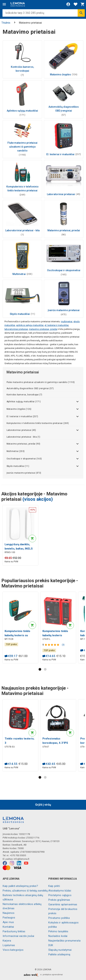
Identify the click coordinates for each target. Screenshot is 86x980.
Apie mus (8, 922)
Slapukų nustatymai (60, 950)
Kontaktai (8, 927)
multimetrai (67, 321)
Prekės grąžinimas (59, 900)
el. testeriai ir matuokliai (57, 325)
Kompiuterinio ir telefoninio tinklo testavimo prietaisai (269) (38, 423)
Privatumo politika (59, 918)
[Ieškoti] (81, 13)
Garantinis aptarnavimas (63, 904)
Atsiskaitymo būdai (60, 891)
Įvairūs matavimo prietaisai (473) (24, 473)
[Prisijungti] (68, 4)
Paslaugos (9, 918)
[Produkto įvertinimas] (52, 645)
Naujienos (9, 913)
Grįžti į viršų (43, 805)
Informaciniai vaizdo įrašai (18, 936)
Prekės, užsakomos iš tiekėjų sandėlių (25, 891)
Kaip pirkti (54, 886)
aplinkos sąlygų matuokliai (30, 325)
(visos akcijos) (38, 499)
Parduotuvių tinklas (14, 931)
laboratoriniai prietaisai (16, 329)
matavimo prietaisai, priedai (43, 329)
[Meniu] (4, 4)
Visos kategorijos (13, 950)
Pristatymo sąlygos (60, 895)
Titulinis (6, 23)
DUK (51, 945)
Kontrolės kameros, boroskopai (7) (24, 395)
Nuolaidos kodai (58, 936)
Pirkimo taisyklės (58, 931)
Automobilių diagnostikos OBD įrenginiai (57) (30, 388)
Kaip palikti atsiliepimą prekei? (20, 886)
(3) (63, 645)
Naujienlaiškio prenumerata (64, 941)
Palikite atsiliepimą (59, 954)
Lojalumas (9, 945)
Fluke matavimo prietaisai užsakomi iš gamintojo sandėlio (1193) (41, 382)
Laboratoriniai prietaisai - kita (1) (23, 437)
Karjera (7, 941)
